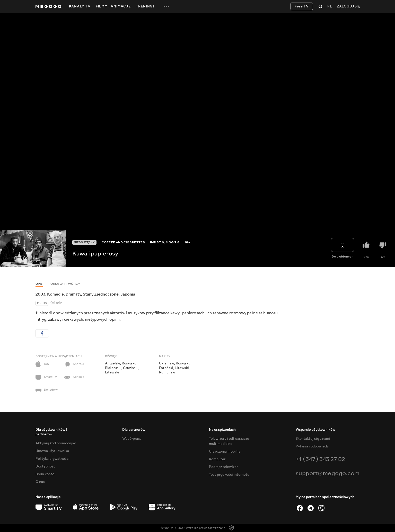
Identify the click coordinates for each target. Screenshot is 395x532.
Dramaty (73, 294)
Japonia (128, 294)
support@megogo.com (328, 473)
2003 (40, 294)
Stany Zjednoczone (101, 294)
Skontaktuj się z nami (313, 439)
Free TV (302, 6)
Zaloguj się (348, 7)
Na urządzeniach (222, 430)
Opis (39, 284)
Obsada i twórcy (65, 284)
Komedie (55, 294)
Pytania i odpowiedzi (313, 446)
